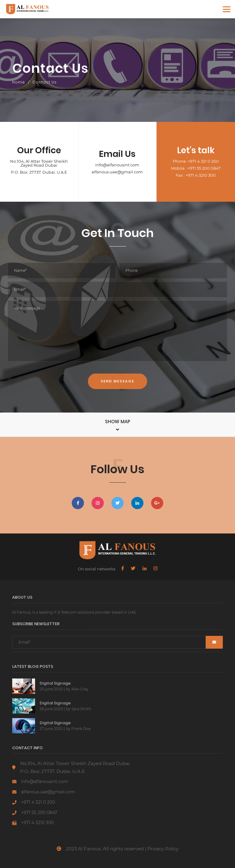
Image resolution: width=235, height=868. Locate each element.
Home (19, 82)
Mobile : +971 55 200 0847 (196, 168)
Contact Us (45, 82)
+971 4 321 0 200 (38, 802)
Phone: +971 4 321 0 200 (196, 161)
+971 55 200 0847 (39, 813)
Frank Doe (81, 729)
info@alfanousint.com (117, 165)
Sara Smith (81, 709)
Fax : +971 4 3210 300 (196, 175)
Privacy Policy (163, 849)
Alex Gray (80, 689)
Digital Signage (55, 683)
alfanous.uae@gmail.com (117, 172)
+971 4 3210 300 (37, 823)
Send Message (117, 409)
